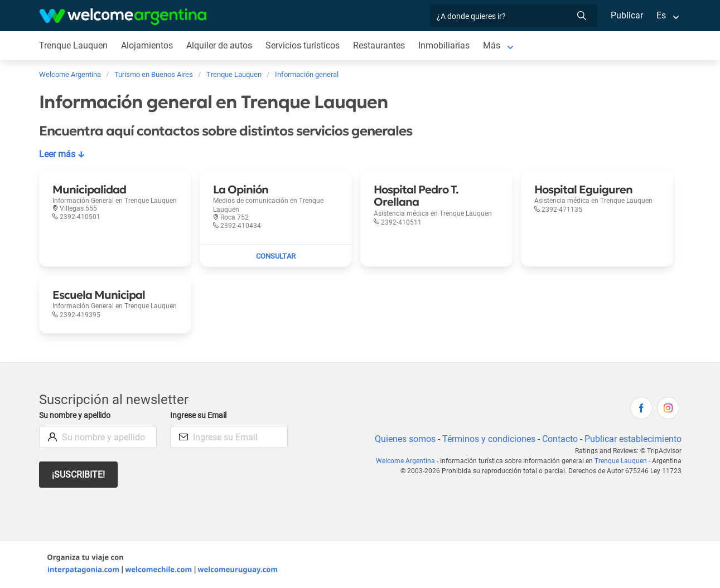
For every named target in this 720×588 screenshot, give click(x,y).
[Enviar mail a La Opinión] (276, 256)
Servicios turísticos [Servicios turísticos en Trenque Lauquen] (304, 45)
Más (494, 45)
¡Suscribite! (79, 475)
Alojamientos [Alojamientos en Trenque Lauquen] (147, 45)
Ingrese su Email (200, 416)
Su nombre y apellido (77, 416)
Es (661, 15)
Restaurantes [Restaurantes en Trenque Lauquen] (381, 45)
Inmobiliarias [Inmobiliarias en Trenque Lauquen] (447, 45)
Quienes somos (402, 439)
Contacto (558, 439)
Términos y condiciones (486, 439)
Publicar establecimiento (632, 439)
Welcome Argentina (409, 461)
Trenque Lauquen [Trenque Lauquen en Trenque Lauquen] (73, 45)
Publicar (626, 15)
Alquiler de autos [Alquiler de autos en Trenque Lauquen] (219, 45)
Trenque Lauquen (621, 461)
